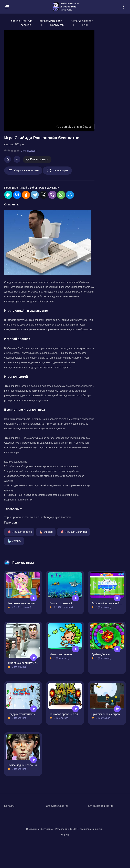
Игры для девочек (19, 532)
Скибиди (14, 541)
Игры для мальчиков (74, 532)
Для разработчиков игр (101, 806)
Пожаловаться (37, 159)
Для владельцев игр (57, 806)
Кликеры (46, 532)
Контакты (9, 806)
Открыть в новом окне (23, 171)
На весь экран (57, 171)
